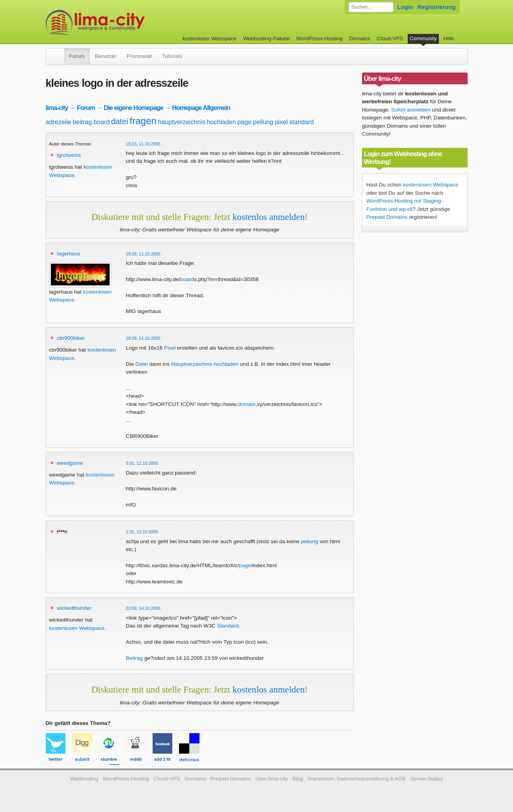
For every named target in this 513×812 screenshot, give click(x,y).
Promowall (139, 56)
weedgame (70, 463)
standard (302, 122)
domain (247, 404)
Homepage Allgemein (201, 108)
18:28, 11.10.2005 (143, 254)
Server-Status (426, 779)
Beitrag (134, 658)
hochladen (221, 122)
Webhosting (84, 779)
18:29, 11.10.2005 (143, 338)
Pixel (170, 348)
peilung (263, 122)
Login (406, 7)
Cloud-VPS (390, 38)
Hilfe (449, 38)
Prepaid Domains (387, 217)
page (244, 122)
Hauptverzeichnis (192, 364)
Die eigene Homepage (133, 108)
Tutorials (172, 56)
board (102, 122)
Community (423, 38)
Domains (360, 38)
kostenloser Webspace (210, 38)
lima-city (57, 108)
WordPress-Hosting (319, 38)
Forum (77, 56)
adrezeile (59, 122)
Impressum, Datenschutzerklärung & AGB (357, 779)
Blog (298, 779)
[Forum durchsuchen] (371, 7)
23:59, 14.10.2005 (143, 608)
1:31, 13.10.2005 (142, 532)
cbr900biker (71, 338)
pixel (281, 122)
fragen (143, 121)
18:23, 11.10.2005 (143, 144)
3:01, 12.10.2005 (142, 463)
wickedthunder (74, 608)
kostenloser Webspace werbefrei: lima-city (125, 23)
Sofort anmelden (411, 110)
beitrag (82, 122)
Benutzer (106, 56)
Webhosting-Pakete (266, 38)
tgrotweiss (69, 155)
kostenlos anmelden (269, 217)
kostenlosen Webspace (76, 628)
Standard (228, 626)
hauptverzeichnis (182, 122)
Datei (142, 364)
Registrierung (436, 7)
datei (120, 121)
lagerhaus (69, 254)
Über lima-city (272, 779)
